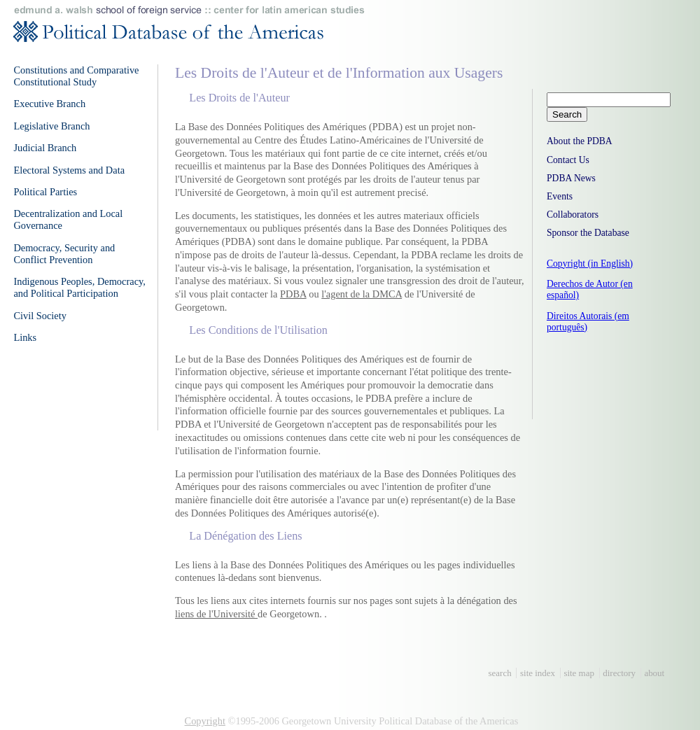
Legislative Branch (51, 126)
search (500, 673)
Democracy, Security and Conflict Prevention (64, 254)
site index (538, 673)
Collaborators (573, 215)
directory (619, 673)
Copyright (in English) (590, 264)
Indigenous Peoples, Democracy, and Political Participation (79, 287)
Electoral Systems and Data (69, 170)
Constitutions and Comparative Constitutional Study (76, 76)
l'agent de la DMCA (362, 294)
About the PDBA (580, 141)
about (654, 673)
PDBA (293, 294)
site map (579, 673)
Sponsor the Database (588, 233)
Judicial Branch (45, 148)
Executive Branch (49, 104)
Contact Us (568, 160)
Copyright (205, 721)
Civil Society (40, 316)
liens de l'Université (216, 614)
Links (25, 337)
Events (560, 196)
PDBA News (571, 178)
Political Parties (45, 192)
